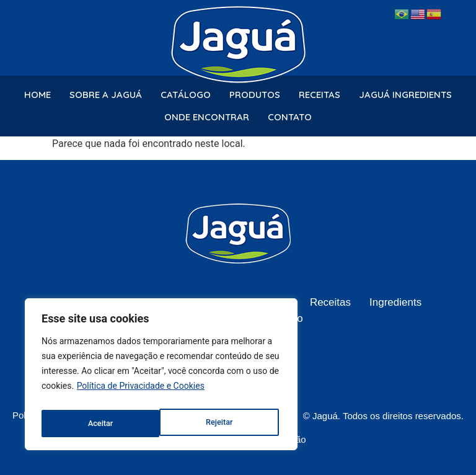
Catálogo (186, 95)
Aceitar (223, 424)
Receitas (320, 95)
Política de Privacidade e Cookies (141, 393)
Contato (290, 117)
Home (37, 95)
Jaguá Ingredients (405, 95)
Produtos (255, 95)
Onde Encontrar (207, 117)
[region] (161, 378)
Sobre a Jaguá (106, 95)
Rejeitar (100, 424)
